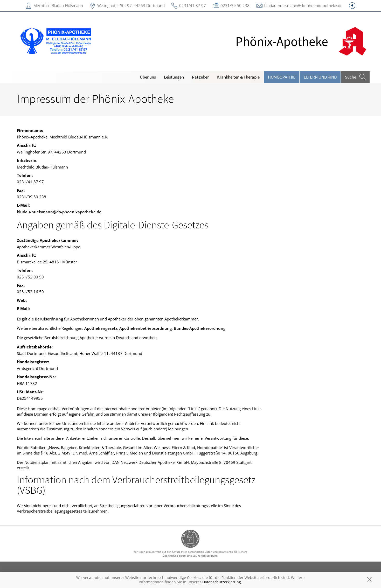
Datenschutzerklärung (222, 582)
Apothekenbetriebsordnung (146, 328)
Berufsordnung (49, 319)
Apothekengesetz (101, 328)
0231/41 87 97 (193, 5)
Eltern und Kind (320, 77)
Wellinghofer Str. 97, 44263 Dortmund (131, 5)
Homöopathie (282, 77)
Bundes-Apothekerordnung (200, 328)
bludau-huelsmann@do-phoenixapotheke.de (303, 5)
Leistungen (174, 77)
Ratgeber (200, 77)
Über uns (148, 77)
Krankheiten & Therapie (238, 77)
